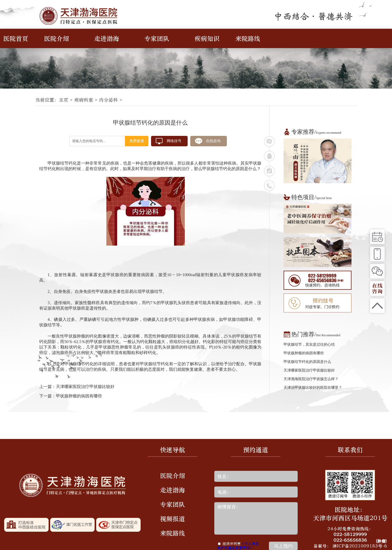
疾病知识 (207, 38)
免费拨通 (137, 141)
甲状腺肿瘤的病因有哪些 (79, 396)
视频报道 (172, 519)
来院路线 (248, 38)
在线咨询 (213, 141)
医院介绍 (56, 38)
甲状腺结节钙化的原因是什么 (307, 362)
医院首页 (16, 38)
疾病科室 (84, 100)
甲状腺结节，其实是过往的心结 (309, 345)
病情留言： (256, 518)
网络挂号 (174, 141)
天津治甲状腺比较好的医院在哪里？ (313, 388)
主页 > (67, 100)
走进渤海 (107, 38)
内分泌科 (108, 100)
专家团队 (157, 38)
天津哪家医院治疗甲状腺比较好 (85, 387)
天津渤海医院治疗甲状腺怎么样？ (311, 379)
